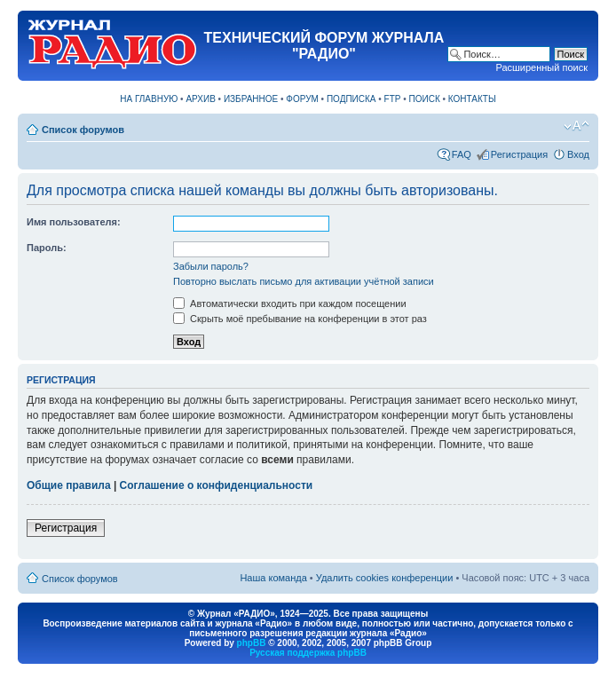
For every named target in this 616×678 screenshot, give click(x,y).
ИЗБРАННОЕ (251, 99)
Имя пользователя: (74, 222)
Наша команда (273, 578)
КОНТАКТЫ (472, 99)
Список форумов (83, 130)
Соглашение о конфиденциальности (217, 485)
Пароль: (47, 248)
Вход (578, 154)
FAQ (462, 154)
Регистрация (519, 154)
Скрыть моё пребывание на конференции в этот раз (300, 319)
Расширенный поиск (541, 67)
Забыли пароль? (211, 266)
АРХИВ (200, 99)
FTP (393, 99)
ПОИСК (425, 99)
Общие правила (69, 485)
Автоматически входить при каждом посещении (290, 304)
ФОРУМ (302, 99)
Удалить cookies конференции (385, 578)
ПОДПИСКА (351, 99)
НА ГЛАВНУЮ (149, 99)
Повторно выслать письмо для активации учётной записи (304, 281)
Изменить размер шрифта (577, 126)
